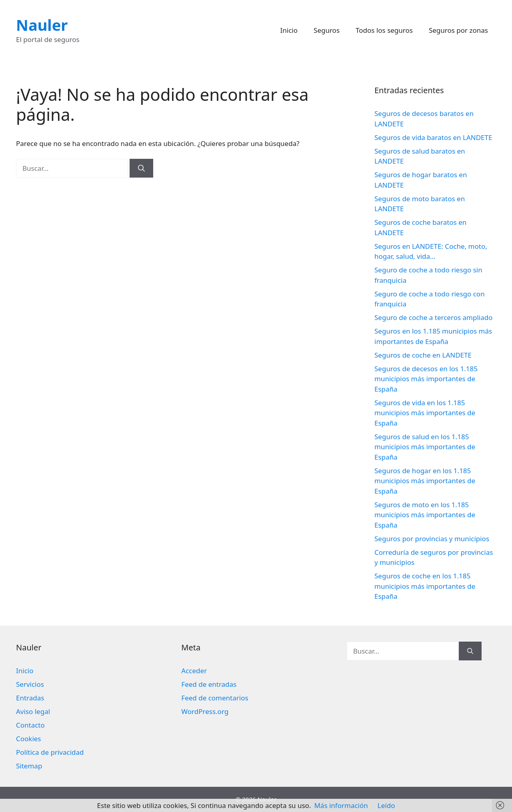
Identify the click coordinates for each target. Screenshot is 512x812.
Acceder (194, 671)
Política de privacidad (50, 752)
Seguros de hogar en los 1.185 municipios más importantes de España (425, 481)
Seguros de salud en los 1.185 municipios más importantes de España (425, 447)
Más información (341, 805)
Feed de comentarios (215, 698)
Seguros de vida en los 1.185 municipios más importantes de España (425, 413)
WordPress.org (205, 711)
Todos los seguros (384, 30)
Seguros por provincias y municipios (432, 539)
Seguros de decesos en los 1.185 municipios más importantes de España (426, 379)
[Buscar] (141, 168)
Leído (386, 805)
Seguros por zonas (458, 30)
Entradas (30, 698)
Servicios (30, 684)
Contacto (30, 725)
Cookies (29, 739)
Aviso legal (33, 711)
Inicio (289, 30)
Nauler (42, 25)
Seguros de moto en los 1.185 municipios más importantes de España (425, 515)
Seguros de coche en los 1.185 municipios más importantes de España (425, 586)
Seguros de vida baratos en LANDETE (433, 137)
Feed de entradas (209, 684)
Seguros (327, 30)
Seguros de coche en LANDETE (423, 355)
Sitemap (29, 766)
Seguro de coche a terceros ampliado (433, 317)
